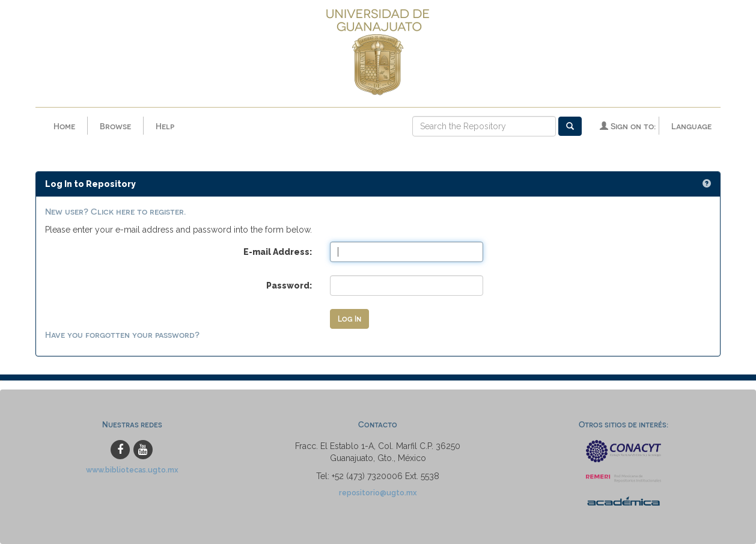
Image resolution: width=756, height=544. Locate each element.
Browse (115, 126)
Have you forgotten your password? (122, 335)
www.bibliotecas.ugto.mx (132, 470)
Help (165, 126)
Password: (289, 286)
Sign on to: (628, 126)
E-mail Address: (278, 252)
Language (691, 126)
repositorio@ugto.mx (378, 493)
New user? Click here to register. (115, 211)
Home (64, 126)
